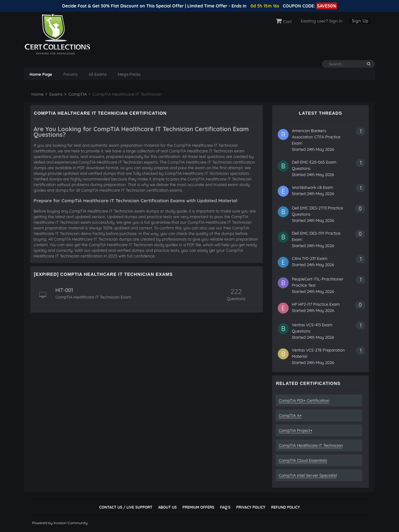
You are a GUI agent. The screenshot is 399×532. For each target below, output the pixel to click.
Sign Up (360, 21)
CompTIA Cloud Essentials (303, 460)
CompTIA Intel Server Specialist (308, 475)
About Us (167, 507)
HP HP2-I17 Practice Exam (316, 304)
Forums (70, 74)
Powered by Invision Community (60, 523)
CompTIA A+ (290, 415)
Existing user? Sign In (321, 21)
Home (37, 94)
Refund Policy (286, 507)
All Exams (98, 74)
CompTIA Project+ (296, 430)
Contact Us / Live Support (126, 507)
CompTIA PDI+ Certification (304, 400)
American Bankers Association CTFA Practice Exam (316, 137)
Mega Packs (129, 74)
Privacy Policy (251, 507)
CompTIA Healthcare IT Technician (311, 445)
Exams (54, 94)
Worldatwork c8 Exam (312, 187)
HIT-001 (64, 290)
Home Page (41, 74)
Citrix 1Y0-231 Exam (310, 258)
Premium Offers (198, 507)
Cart (284, 22)
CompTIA (76, 94)
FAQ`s (225, 507)
